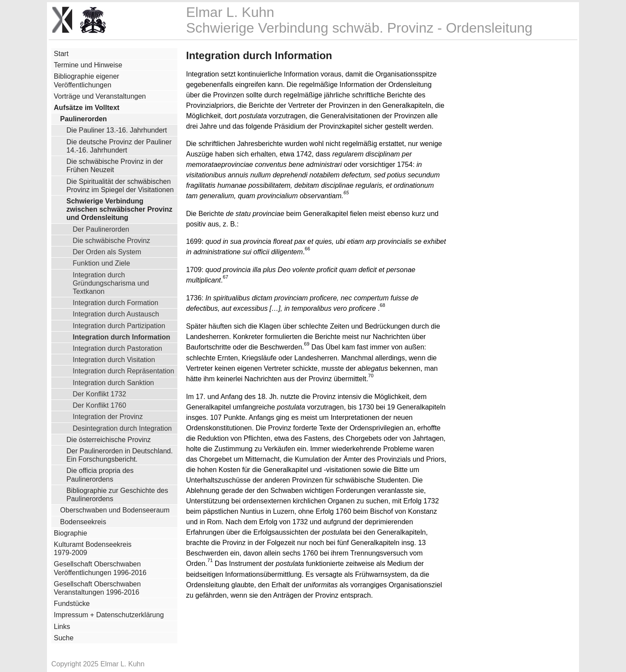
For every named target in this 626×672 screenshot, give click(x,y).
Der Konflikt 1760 (99, 405)
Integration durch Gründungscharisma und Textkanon (111, 283)
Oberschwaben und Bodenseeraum (115, 510)
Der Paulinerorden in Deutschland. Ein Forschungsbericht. (120, 455)
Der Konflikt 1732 (99, 394)
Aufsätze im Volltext (87, 108)
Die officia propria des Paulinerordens (100, 475)
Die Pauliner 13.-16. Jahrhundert (117, 130)
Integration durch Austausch (116, 314)
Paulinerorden (83, 119)
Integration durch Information (121, 337)
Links (62, 627)
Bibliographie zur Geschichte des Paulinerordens (117, 495)
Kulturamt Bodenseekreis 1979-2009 (93, 549)
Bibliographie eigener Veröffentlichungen (87, 80)
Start (61, 54)
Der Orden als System (107, 252)
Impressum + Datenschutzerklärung (109, 615)
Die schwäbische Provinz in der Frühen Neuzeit (115, 166)
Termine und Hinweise (88, 65)
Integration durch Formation (115, 303)
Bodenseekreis (83, 522)
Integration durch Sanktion (113, 383)
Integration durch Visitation (114, 359)
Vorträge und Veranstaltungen (100, 96)
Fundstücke (72, 604)
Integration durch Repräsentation (123, 371)
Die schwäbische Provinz (111, 240)
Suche (64, 638)
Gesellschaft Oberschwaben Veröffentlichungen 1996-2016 (100, 568)
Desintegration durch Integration (122, 428)
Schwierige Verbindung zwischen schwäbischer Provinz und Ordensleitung (120, 209)
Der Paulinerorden (101, 229)
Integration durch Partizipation (119, 326)
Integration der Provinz (108, 416)
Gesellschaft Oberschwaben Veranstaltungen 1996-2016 (97, 588)
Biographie (71, 533)
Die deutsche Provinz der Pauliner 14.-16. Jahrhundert (119, 146)
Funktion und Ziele (101, 263)
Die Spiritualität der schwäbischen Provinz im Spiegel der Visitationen (120, 186)
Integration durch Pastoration (117, 348)
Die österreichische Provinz (109, 440)
